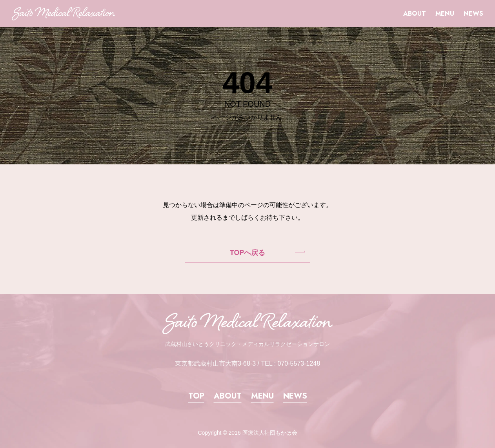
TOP (196, 396)
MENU (445, 14)
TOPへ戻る (247, 253)
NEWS (473, 14)
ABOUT (415, 14)
